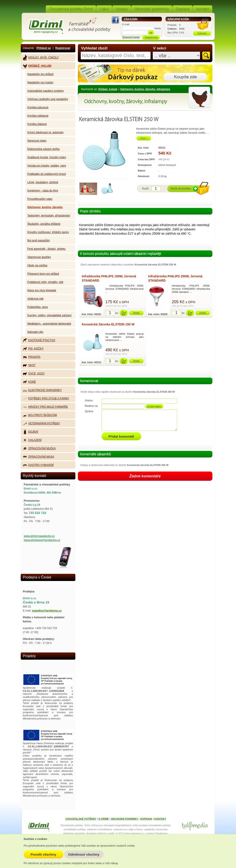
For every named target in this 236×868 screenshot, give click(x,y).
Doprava (183, 9)
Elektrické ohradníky (42, 390)
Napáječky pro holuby (40, 82)
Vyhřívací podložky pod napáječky (48, 99)
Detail (136, 313)
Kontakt (203, 9)
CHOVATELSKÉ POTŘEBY (81, 819)
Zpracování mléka (39, 449)
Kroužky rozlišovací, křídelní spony (48, 232)
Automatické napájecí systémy (46, 91)
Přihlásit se (44, 48)
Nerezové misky (37, 141)
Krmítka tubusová (38, 107)
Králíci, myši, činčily (41, 58)
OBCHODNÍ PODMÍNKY (124, 819)
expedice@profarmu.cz (47, 611)
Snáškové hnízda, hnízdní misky (47, 157)
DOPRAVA (146, 819)
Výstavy (122, 9)
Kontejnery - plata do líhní (43, 191)
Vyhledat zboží (94, 48)
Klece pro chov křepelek (42, 290)
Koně (29, 382)
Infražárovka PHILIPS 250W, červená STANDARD (175, 278)
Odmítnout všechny (84, 854)
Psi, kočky (33, 349)
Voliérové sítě (36, 299)
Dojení (31, 432)
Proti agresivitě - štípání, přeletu (46, 249)
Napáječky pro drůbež (41, 74)
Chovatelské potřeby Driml (71, 9)
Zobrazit (202, 33)
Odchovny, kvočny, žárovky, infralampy (145, 89)
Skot (29, 365)
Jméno (89, 401)
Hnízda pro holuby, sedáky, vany (47, 166)
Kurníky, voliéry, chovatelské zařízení (49, 315)
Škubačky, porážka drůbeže (44, 224)
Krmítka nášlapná (38, 116)
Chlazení (32, 440)
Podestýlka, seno (38, 307)
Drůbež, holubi (108, 89)
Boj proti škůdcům (40, 415)
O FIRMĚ (103, 819)
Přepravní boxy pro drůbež (43, 274)
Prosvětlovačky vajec (40, 199)
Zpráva (89, 411)
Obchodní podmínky (152, 9)
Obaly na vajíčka (37, 265)
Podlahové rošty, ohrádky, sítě (45, 282)
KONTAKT (160, 819)
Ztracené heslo (131, 37)
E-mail (126, 24)
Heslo (158, 28)
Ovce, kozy (34, 374)
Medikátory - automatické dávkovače (49, 324)
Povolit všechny (43, 854)
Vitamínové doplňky (39, 257)
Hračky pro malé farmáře (45, 407)
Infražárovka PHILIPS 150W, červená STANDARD (109, 278)
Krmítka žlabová (37, 124)
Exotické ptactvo (39, 340)
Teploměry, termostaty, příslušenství (49, 216)
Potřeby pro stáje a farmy (46, 399)
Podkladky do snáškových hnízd (47, 174)
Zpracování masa (39, 457)
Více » (144, 138)
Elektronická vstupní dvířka (44, 149)
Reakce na (91, 406)
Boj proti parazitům (39, 240)
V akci (104, 9)
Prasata (32, 357)
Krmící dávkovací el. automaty (46, 132)
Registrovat (63, 48)
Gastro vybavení (38, 465)
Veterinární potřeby (42, 424)
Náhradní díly (35, 332)
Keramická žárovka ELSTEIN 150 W (108, 324)
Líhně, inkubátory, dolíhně (43, 182)
